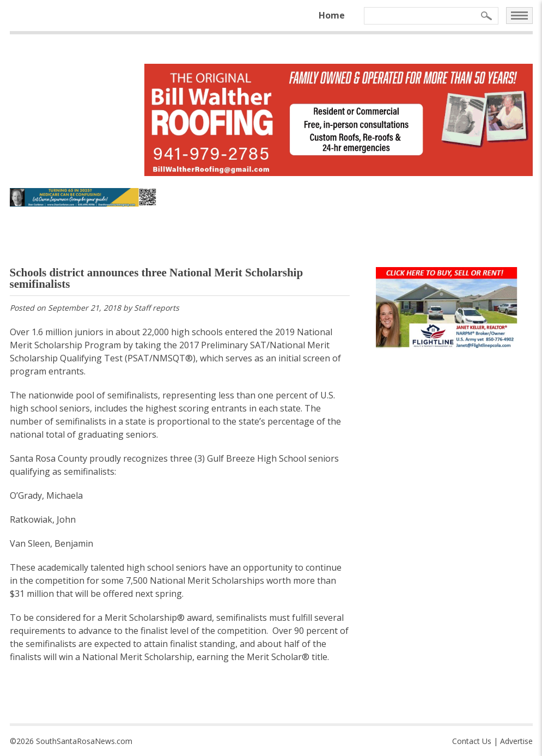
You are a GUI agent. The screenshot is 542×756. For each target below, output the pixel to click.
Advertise (516, 741)
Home (332, 15)
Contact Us (472, 741)
